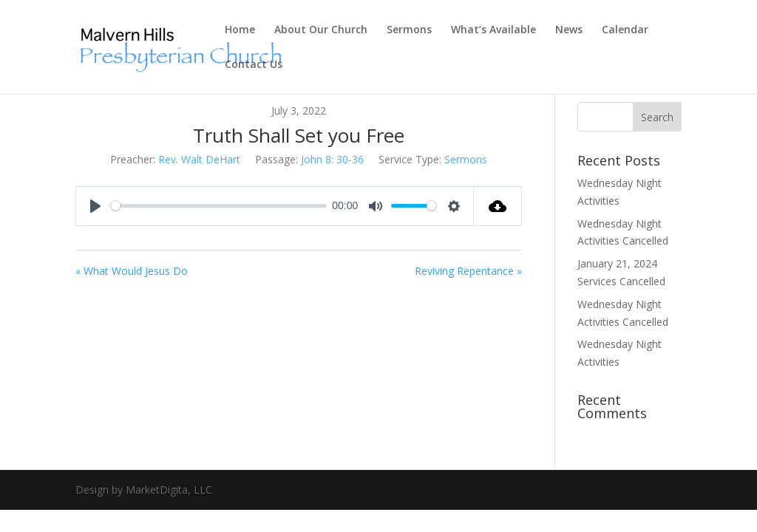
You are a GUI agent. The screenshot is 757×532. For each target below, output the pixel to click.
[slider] (218, 206)
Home (240, 30)
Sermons (409, 30)
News (569, 30)
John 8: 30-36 (332, 159)
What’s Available (493, 30)
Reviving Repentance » (468, 271)
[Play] (95, 206)
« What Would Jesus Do (132, 271)
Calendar (625, 30)
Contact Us (254, 65)
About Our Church (321, 30)
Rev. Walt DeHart (199, 159)
